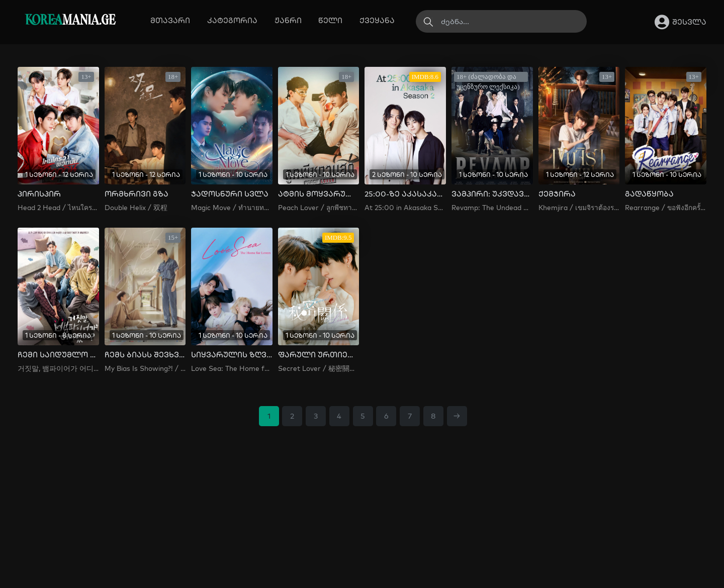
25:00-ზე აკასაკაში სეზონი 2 (405, 194)
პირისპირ (39, 194)
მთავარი (170, 20)
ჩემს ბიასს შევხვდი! (145, 355)
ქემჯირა (557, 194)
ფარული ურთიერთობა (319, 355)
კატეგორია (232, 20)
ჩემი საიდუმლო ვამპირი (58, 355)
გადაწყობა (649, 194)
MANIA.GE (70, 21)
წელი (330, 20)
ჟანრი (288, 20)
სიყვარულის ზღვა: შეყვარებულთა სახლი (232, 355)
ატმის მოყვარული (319, 194)
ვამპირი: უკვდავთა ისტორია (492, 194)
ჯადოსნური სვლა (230, 194)
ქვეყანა (377, 20)
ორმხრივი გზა (137, 194)
